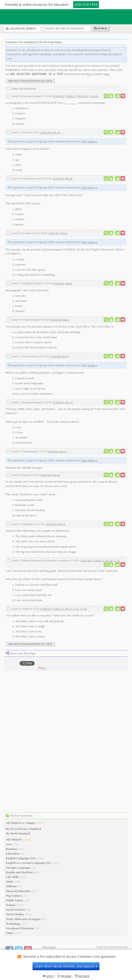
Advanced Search (21, 29)
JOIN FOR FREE (86, 5)
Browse (66, 976)
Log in (50, 976)
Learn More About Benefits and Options (66, 966)
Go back (84, 976)
